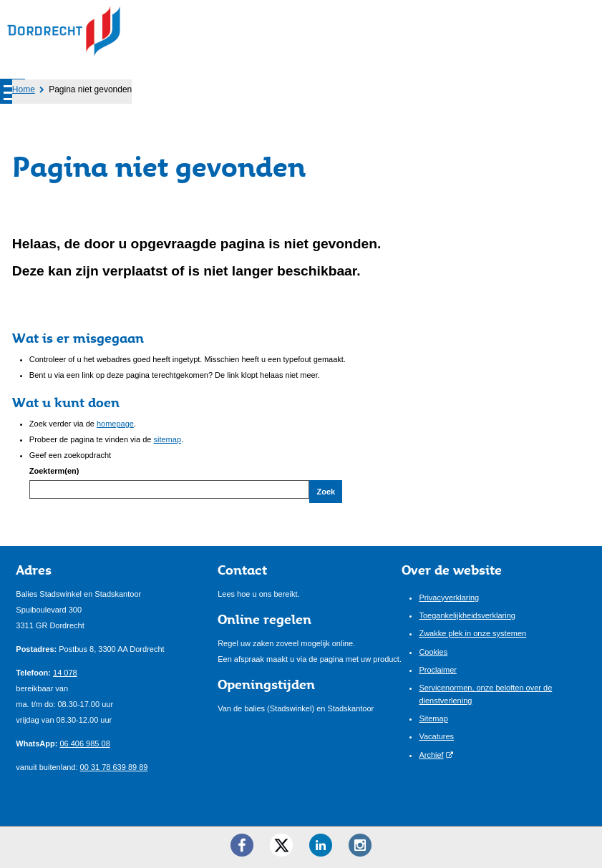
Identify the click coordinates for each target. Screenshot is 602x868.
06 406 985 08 (84, 743)
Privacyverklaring (449, 598)
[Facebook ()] (242, 845)
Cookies (433, 652)
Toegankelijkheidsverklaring (467, 615)
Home (24, 89)
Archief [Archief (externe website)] (431, 755)
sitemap (168, 439)
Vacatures (436, 736)
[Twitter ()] (281, 845)
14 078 (65, 673)
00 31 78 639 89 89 (114, 767)
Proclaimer (438, 670)
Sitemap (433, 718)
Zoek (326, 492)
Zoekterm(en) (54, 471)
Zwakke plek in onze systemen (472, 633)
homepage (115, 424)
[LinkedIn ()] (321, 845)
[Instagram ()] (360, 845)
